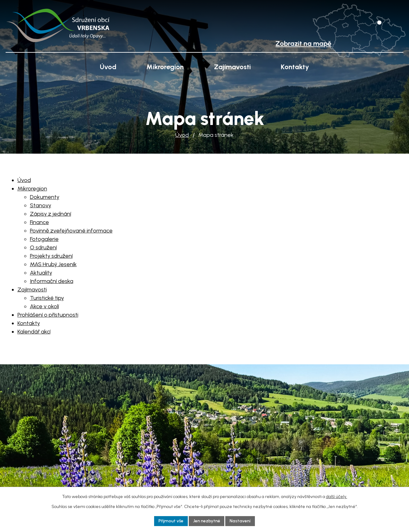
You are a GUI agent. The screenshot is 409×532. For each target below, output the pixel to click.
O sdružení (43, 247)
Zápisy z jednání (51, 214)
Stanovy (41, 205)
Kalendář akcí (34, 332)
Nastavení (240, 521)
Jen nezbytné (207, 521)
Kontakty (295, 67)
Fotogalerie (44, 239)
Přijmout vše (171, 521)
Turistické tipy (47, 298)
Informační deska (52, 281)
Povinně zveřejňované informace (71, 231)
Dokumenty (45, 197)
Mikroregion (165, 67)
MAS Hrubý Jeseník (53, 264)
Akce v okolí (44, 306)
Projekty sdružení (51, 256)
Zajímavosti (232, 67)
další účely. (337, 497)
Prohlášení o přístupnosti (48, 315)
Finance (39, 222)
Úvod (182, 135)
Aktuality (41, 273)
